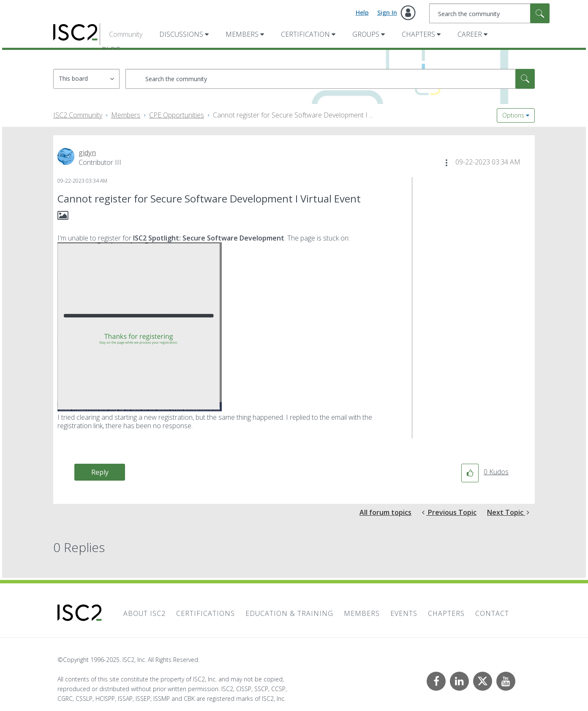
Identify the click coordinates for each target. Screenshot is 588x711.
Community (126, 34)
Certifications (206, 613)
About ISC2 (144, 613)
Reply (100, 472)
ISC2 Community (78, 115)
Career (470, 34)
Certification (305, 34)
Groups (366, 34)
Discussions (181, 34)
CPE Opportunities (177, 115)
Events (404, 613)
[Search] (489, 13)
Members (242, 34)
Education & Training (289, 613)
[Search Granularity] (86, 79)
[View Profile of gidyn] (87, 153)
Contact (492, 613)
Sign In (387, 12)
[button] (446, 163)
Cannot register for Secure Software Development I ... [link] (293, 115)
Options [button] (513, 115)
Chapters (418, 34)
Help (362, 12)
